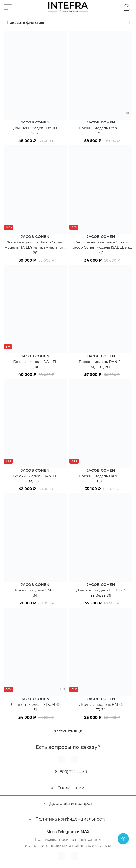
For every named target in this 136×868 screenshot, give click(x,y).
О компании (71, 788)
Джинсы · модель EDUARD (101, 590)
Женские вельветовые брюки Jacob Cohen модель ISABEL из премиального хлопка (101, 247)
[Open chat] (123, 839)
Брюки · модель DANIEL (101, 128)
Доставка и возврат (71, 804)
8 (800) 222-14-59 (71, 772)
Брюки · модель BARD (35, 590)
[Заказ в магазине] (129, 23)
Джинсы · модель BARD (35, 128)
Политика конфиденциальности (71, 819)
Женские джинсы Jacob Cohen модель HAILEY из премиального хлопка (35, 247)
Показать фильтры (25, 23)
